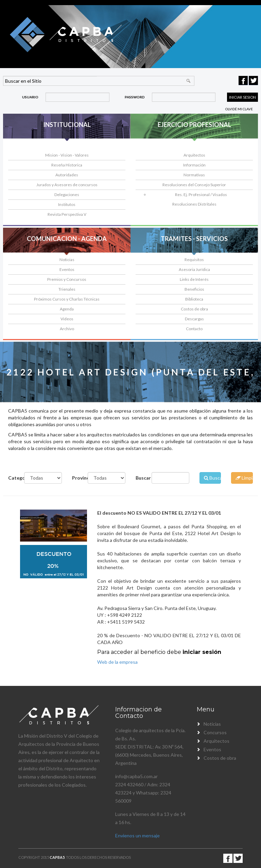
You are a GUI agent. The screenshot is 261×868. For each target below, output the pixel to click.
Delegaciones (67, 195)
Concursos (215, 732)
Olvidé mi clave (239, 109)
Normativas (194, 175)
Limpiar (244, 478)
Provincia (77, 478)
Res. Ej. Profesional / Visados (201, 195)
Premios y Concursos (67, 279)
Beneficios (194, 289)
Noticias (67, 260)
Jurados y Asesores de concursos (67, 185)
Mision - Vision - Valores (67, 155)
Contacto (194, 329)
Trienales (67, 289)
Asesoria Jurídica (194, 269)
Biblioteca (194, 299)
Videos (67, 319)
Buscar (141, 478)
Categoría (14, 478)
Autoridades (67, 175)
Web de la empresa (117, 662)
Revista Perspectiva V (67, 214)
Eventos (67, 269)
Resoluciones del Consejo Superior (194, 185)
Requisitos (194, 260)
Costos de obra (194, 309)
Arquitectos (194, 155)
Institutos (67, 204)
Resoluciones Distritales (194, 204)
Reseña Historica (67, 165)
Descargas (194, 319)
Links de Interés (194, 279)
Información (194, 165)
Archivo (67, 329)
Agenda (67, 309)
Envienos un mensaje (137, 835)
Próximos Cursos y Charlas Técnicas (67, 299)
